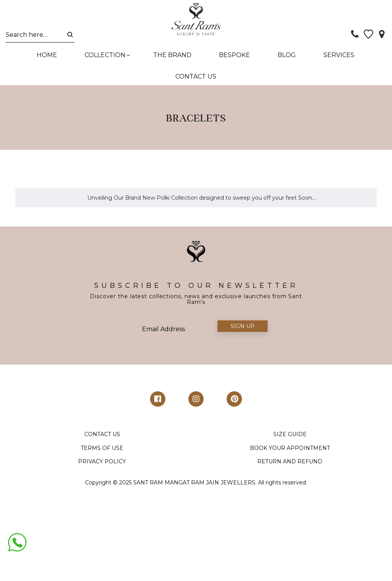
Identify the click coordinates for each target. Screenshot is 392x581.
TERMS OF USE (102, 452)
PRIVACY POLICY (102, 466)
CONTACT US (102, 439)
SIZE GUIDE (290, 439)
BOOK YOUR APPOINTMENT (290, 452)
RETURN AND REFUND (290, 466)
